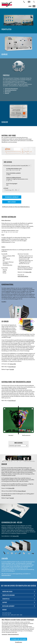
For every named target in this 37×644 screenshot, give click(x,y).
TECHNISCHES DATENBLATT (12, 197)
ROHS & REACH (12, 202)
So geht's (4, 302)
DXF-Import (8, 92)
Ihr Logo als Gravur (6, 495)
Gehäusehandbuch (6, 575)
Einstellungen (19, 642)
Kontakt (12, 369)
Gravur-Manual (22, 491)
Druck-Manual (12, 367)
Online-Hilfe (28, 272)
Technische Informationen (11, 88)
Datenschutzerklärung (13, 634)
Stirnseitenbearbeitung (11, 90)
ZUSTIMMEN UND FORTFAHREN (19, 639)
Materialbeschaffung (23, 276)
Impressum (5, 634)
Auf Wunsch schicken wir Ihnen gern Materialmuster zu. (16, 207)
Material (7, 93)
